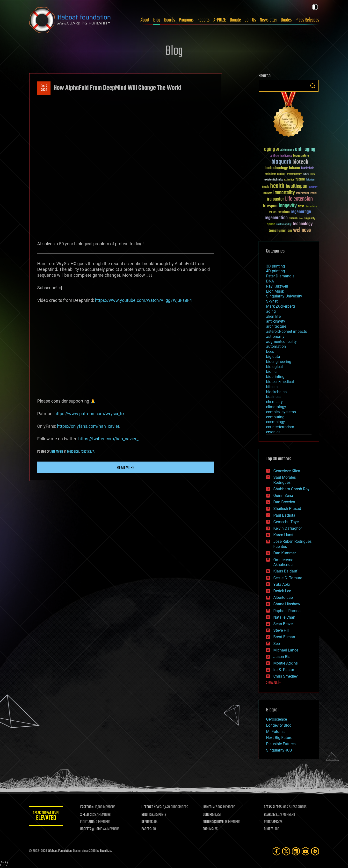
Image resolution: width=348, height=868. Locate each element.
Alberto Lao (283, 597)
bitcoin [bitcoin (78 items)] (294, 168)
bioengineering (279, 362)
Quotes (286, 20)
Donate (235, 20)
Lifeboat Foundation (60, 851)
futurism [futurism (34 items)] (311, 180)
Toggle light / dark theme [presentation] (315, 7)
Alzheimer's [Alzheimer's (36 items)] (287, 150)
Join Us (250, 20)
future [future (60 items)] (300, 179)
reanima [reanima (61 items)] (284, 212)
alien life (273, 316)
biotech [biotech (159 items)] (300, 162)
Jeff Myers (57, 452)
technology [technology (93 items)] (303, 224)
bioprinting (275, 377)
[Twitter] (286, 851)
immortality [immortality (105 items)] (284, 193)
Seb (277, 644)
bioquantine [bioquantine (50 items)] (301, 156)
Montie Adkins (286, 663)
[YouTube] (305, 851)
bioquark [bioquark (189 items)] (281, 162)
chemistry (274, 402)
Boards (170, 20)
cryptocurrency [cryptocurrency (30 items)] (294, 174)
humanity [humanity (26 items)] (313, 187)
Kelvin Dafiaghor (288, 528)
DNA (270, 281)
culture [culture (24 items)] (306, 174)
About (145, 20)
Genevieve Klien (287, 471)
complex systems (281, 412)
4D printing (275, 271)
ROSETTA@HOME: (91, 829)
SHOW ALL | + (273, 683)
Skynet (272, 301)
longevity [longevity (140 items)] (288, 206)
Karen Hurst (283, 535)
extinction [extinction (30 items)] (289, 180)
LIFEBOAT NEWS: (152, 807)
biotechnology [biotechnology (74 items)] (277, 168)
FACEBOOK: (87, 807)
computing (275, 417)
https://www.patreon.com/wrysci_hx (89, 414)
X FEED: (85, 815)
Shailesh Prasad (287, 509)
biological (73, 452)
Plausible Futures (281, 744)
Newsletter (268, 20)
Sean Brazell (284, 624)
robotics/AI (88, 452)
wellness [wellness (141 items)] (302, 230)
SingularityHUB (279, 750)
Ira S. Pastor (284, 670)
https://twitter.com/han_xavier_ (108, 439)
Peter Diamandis (280, 276)
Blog (157, 20)
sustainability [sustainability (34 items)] (284, 225)
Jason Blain (283, 657)
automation (276, 346)
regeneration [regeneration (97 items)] (276, 218)
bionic (271, 372)
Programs (186, 20)
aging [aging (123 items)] (270, 149)
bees (270, 351)
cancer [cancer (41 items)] (281, 174)
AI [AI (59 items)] (278, 150)
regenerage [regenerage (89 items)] (301, 212)
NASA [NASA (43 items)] (301, 207)
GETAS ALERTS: (273, 807)
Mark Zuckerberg (280, 306)
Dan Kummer (285, 553)
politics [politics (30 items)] (273, 213)
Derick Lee (282, 591)
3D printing (275, 266)
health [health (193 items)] (277, 186)
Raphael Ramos (287, 611)
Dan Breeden (284, 502)
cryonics (273, 432)
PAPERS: (147, 829)
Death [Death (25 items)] (312, 174)
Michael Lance (286, 650)
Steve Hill (281, 630)
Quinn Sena (283, 495)
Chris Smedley (286, 676)
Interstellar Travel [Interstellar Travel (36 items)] (306, 193)
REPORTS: (147, 822)
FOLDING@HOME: (214, 822)
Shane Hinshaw (287, 604)
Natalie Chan (284, 617)
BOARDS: (269, 815)
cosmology (275, 422)
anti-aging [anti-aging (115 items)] (305, 149)
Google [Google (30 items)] (266, 187)
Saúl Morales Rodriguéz (285, 480)
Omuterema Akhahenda (283, 562)
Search (313, 86)
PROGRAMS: (271, 822)
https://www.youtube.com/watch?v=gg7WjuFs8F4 (143, 300)
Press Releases (307, 20)
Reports (203, 20)
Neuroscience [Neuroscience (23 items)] (311, 207)
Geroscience (276, 719)
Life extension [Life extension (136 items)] (299, 199)
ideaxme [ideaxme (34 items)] (268, 194)
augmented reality (281, 342)
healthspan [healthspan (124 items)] (297, 186)
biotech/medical (280, 382)
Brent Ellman (284, 637)
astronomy (275, 336)
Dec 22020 (44, 88)
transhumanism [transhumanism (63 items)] (280, 231)
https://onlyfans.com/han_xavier (88, 426)
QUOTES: (269, 829)
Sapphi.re (106, 851)
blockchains (276, 392)
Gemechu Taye (286, 522)
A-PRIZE (220, 20)
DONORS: (208, 815)
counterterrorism (280, 427)
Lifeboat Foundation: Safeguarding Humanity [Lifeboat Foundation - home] (70, 20)
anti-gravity (276, 321)
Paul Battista (284, 515)
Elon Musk (275, 291)
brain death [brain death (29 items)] (270, 174)
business (274, 397)
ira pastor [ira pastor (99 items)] (275, 199)
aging (271, 311)
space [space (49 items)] (271, 224)
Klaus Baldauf (285, 571)
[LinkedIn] (296, 851)
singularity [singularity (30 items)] (310, 219)
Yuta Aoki (282, 584)
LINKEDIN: (209, 807)
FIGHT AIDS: (88, 822)
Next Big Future (279, 738)
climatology (276, 407)
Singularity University (284, 296)
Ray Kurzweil (277, 286)
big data (273, 357)
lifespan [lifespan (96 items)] (270, 206)
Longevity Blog (279, 725)
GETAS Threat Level (46, 817)
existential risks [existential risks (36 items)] (274, 180)
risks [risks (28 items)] (301, 218)
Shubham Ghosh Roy (291, 489)
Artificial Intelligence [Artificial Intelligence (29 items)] (281, 156)
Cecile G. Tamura (288, 578)
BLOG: (145, 815)
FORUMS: (208, 829)
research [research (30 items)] (293, 219)
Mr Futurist (275, 732)
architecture (276, 326)
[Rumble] (315, 851)
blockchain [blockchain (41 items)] (308, 168)
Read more (126, 468)
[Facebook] (276, 851)
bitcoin (272, 387)
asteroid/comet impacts (286, 331)
